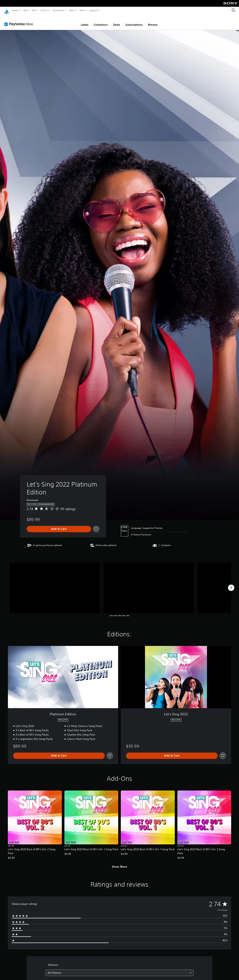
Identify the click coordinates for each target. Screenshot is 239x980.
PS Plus (44, 10)
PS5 (25, 10)
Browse (153, 21)
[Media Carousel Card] (55, 584)
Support (93, 10)
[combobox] (120, 969)
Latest (85, 21)
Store (82, 10)
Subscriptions (134, 21)
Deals (117, 21)
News (72, 10)
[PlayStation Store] (19, 20)
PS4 (34, 10)
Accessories (58, 10)
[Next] (231, 584)
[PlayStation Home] (7, 10)
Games (15, 10)
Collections (101, 21)
